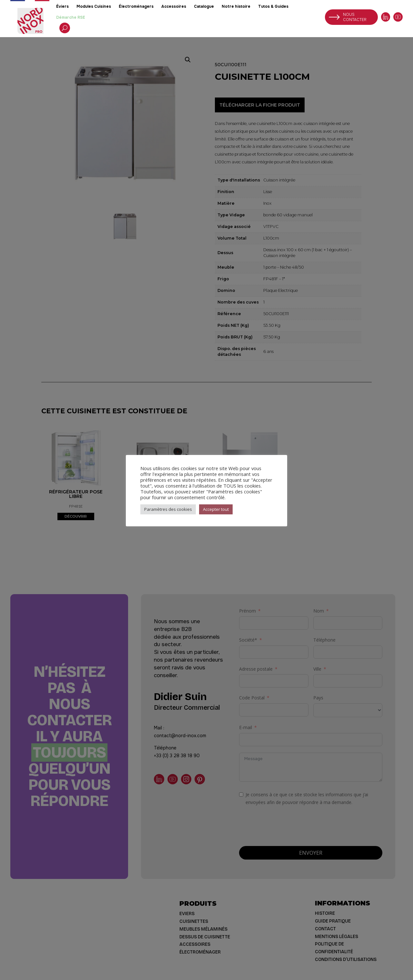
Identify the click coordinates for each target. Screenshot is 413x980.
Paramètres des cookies (168, 509)
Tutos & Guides (273, 6)
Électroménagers (136, 6)
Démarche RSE (71, 17)
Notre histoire (236, 6)
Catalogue (204, 6)
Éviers (62, 6)
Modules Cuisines (94, 6)
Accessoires (174, 6)
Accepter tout (216, 509)
